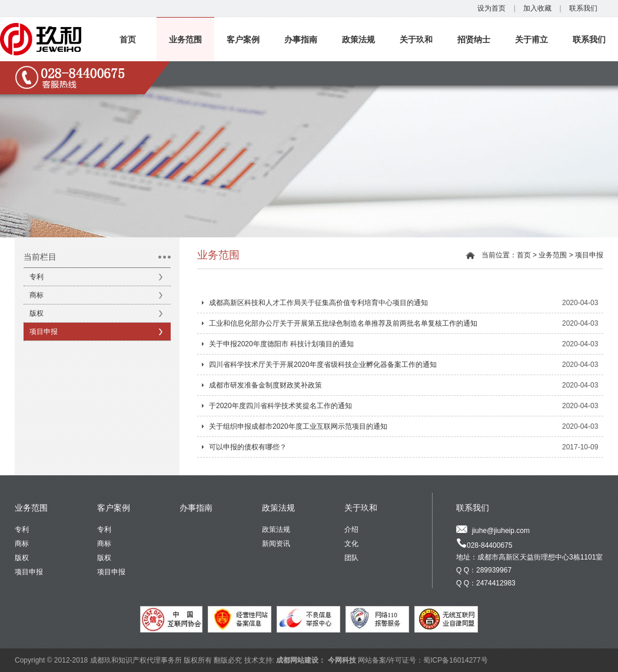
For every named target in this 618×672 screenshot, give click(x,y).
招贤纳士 (474, 39)
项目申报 (44, 332)
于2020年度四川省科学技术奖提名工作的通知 (280, 406)
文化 (351, 544)
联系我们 (583, 8)
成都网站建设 (297, 660)
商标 (36, 295)
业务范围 (185, 39)
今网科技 (342, 660)
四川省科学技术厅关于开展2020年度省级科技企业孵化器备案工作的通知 (323, 365)
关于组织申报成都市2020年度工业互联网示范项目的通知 (298, 426)
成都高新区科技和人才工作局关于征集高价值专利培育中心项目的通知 (318, 303)
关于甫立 (531, 39)
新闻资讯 (276, 544)
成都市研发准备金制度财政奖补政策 (265, 385)
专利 (36, 277)
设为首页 (491, 8)
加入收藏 (537, 8)
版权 (36, 313)
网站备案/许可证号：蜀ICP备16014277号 (423, 660)
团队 (351, 558)
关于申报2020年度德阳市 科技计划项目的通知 (281, 344)
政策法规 (358, 39)
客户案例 (243, 39)
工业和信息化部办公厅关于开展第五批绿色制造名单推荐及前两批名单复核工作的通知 (343, 323)
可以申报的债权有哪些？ (248, 447)
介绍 (351, 529)
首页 (128, 39)
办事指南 (301, 39)
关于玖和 (416, 39)
